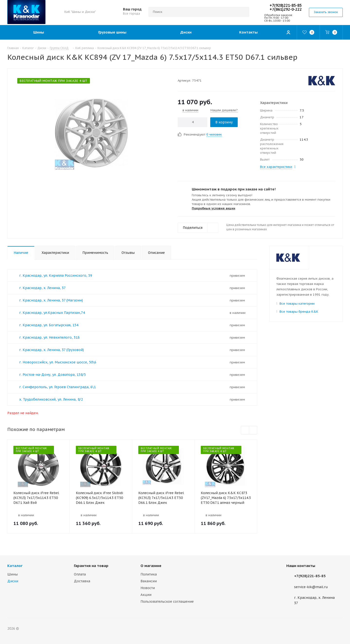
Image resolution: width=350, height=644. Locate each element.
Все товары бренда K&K (299, 312)
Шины (13, 574)
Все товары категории (297, 304)
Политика (149, 574)
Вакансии (149, 581)
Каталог (15, 566)
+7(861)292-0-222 (286, 9)
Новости (148, 588)
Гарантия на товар (91, 566)
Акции (146, 595)
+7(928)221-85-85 (286, 5)
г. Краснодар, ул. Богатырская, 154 (49, 325)
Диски (13, 581)
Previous (245, 430)
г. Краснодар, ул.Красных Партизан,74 (52, 313)
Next (253, 430)
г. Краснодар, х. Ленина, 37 (42, 288)
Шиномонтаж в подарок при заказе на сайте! (234, 189)
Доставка (82, 581)
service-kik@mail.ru (311, 587)
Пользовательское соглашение (167, 601)
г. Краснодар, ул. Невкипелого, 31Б (49, 337)
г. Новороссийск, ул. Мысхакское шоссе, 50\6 (58, 362)
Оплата (80, 574)
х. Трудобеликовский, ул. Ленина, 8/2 (51, 399)
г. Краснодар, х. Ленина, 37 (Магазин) (51, 300)
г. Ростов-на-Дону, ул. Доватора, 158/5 (52, 375)
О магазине (151, 566)
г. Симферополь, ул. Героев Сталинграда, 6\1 (57, 387)
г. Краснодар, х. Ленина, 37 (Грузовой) (52, 350)
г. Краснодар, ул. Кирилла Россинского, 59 (56, 275)
